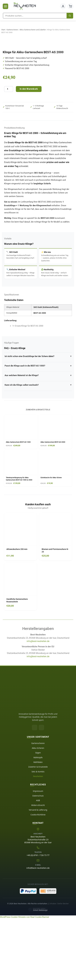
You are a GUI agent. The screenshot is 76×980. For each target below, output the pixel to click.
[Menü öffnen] (5, 6)
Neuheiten (38, 838)
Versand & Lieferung (38, 871)
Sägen (38, 814)
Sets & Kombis (38, 833)
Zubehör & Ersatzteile (38, 828)
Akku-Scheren (38, 809)
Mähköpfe (38, 819)
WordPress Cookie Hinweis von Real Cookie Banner (25, 978)
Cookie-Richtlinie (38, 876)
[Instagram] (41, 789)
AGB (38, 862)
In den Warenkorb (29, 150)
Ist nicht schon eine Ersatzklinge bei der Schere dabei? (38, 418)
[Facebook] (35, 789)
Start (3, 30)
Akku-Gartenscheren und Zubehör (33, 30)
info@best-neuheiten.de (38, 702)
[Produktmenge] (9, 150)
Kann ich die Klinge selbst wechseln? (38, 446)
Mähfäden (38, 823)
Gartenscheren (12, 30)
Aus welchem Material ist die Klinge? (38, 437)
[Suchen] (70, 16)
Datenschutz (38, 857)
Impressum (38, 852)
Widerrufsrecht (38, 866)
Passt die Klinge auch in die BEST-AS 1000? (38, 427)
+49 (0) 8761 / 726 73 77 (38, 916)
